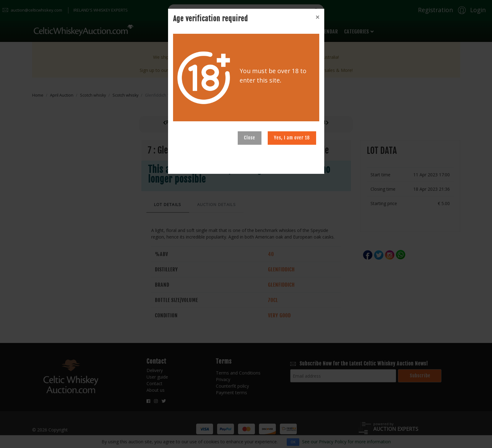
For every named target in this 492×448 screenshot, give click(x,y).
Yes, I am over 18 (292, 138)
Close (250, 138)
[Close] (317, 17)
